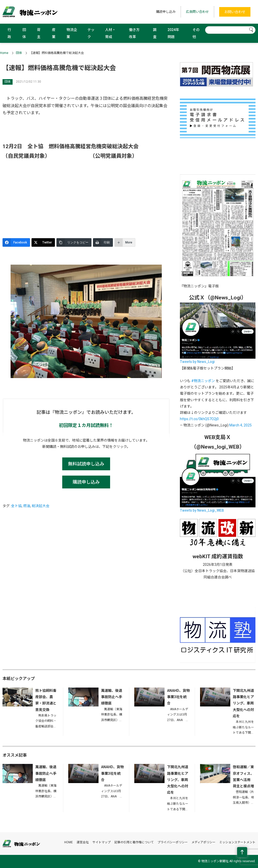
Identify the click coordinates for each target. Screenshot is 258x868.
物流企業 (72, 33)
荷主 (39, 33)
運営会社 (83, 842)
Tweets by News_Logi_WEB (202, 510)
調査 (155, 33)
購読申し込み (166, 12)
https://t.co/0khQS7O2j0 (199, 419)
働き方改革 (134, 33)
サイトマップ (102, 842)
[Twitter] (43, 242)
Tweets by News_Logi (197, 362)
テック (91, 33)
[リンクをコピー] (74, 242)
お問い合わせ (235, 12)
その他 (196, 33)
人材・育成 (110, 33)
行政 (9, 33)
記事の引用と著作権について (134, 842)
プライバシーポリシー (173, 842)
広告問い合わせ (197, 12)
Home (4, 53)
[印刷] (103, 242)
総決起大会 (41, 506)
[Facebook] (16, 242)
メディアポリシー (203, 842)
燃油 (27, 506)
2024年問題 (173, 33)
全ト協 (16, 506)
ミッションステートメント (237, 842)
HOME (69, 842)
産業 (54, 33)
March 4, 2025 (240, 425)
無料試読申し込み (86, 464)
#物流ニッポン (203, 381)
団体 (24, 33)
